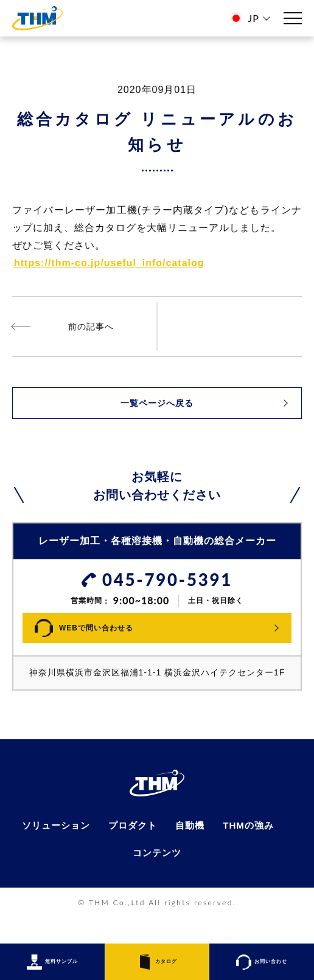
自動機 (192, 850)
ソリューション (52, 850)
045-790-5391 (167, 581)
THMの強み (253, 850)
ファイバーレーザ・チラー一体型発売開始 (85, 326)
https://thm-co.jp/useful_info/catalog (109, 263)
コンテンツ (157, 878)
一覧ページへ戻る (157, 403)
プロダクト (132, 850)
